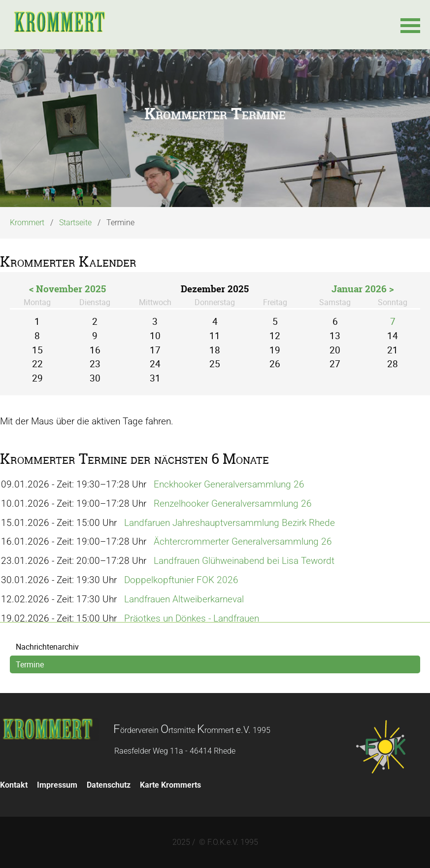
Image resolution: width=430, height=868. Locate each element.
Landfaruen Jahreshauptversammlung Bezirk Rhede (230, 523)
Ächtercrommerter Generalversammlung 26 (243, 541)
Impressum (57, 785)
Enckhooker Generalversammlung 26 (229, 484)
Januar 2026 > (363, 289)
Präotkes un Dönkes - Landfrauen (192, 618)
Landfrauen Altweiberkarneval (184, 599)
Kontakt (14, 785)
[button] (410, 25)
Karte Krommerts (170, 785)
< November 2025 (67, 289)
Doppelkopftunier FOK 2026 (181, 580)
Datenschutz (109, 785)
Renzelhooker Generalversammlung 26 (233, 503)
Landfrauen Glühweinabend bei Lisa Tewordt (244, 561)
